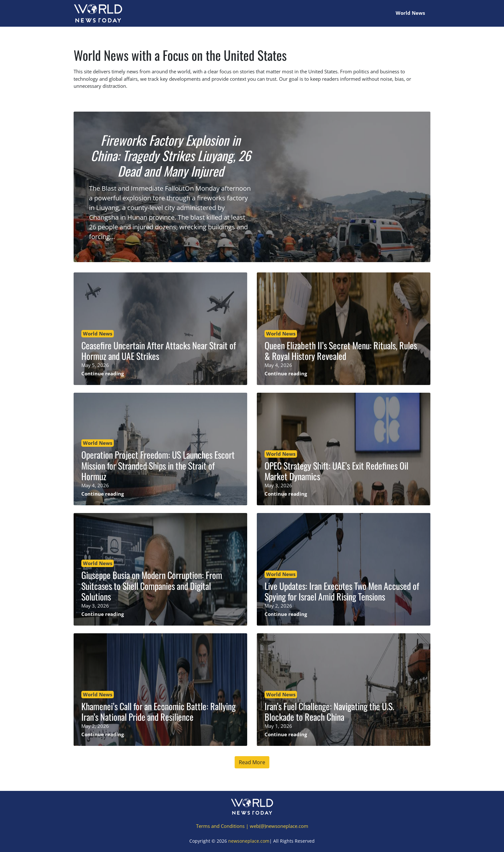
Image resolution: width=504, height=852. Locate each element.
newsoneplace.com (249, 841)
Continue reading (103, 373)
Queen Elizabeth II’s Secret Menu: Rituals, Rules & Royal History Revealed (341, 351)
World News (410, 13)
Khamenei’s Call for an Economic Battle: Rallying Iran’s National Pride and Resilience (158, 712)
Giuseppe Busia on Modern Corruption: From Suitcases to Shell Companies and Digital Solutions (152, 586)
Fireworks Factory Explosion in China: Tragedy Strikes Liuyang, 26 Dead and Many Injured (171, 155)
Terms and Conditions (220, 826)
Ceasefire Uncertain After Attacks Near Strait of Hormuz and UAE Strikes (159, 351)
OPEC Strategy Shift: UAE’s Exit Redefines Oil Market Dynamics (336, 471)
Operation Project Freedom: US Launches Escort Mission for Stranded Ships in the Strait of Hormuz (158, 465)
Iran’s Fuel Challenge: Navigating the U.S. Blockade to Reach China (329, 712)
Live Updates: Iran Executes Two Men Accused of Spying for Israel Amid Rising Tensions (342, 591)
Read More (252, 762)
